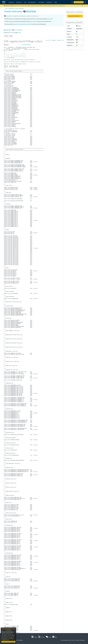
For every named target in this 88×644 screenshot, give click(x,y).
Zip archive (34, 21)
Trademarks (82, 640)
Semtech (19, 33)
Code (25, 2)
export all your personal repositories (22, 24)
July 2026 (50, 19)
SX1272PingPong (17, 30)
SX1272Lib (21, 8)
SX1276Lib (11, 33)
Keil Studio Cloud (79, 2)
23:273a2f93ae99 (26, 45)
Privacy (73, 640)
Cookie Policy (11, 637)
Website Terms (68, 640)
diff (50, 40)
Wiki (11, 36)
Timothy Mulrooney (13, 11)
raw (47, 40)
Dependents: (8, 30)
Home (6, 36)
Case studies (41, 2)
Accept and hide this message (8, 642)
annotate (54, 40)
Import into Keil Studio (74, 16)
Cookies (77, 640)
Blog (56, 2)
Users (6, 8)
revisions (59, 40)
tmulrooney (11, 8)
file (63, 40)
